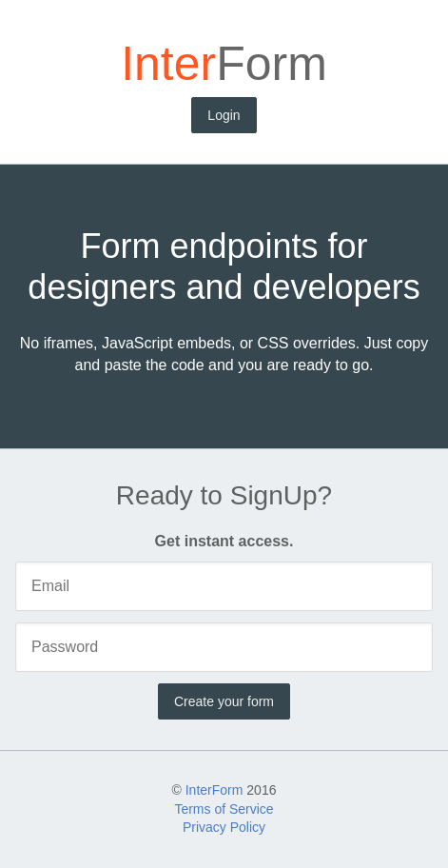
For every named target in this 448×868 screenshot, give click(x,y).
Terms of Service (224, 809)
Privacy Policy (224, 827)
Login (224, 115)
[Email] (224, 586)
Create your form (224, 701)
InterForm (214, 790)
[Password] (224, 647)
